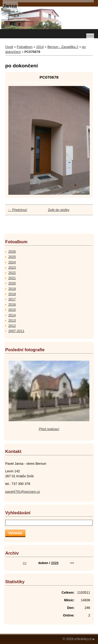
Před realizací (49, 429)
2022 (12, 273)
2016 (12, 304)
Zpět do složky (59, 210)
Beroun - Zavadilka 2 (63, 47)
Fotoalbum (25, 47)
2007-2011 (16, 331)
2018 (12, 294)
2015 (12, 310)
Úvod (9, 47)
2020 (12, 283)
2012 (12, 326)
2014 (40, 47)
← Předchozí (18, 210)
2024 (12, 262)
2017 (12, 299)
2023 (12, 267)
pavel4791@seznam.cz (23, 492)
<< (25, 563)
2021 (12, 278)
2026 (12, 251)
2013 (12, 320)
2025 (12, 257)
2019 (12, 289)
